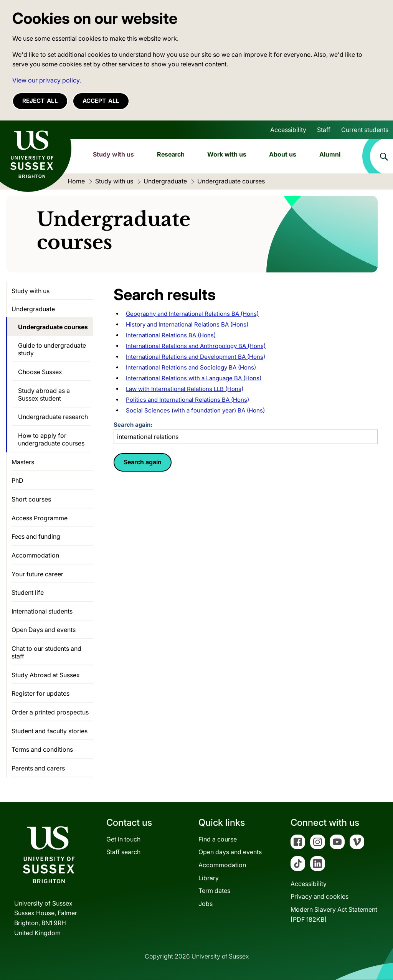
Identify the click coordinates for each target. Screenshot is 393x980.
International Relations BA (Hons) (171, 335)
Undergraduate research (53, 417)
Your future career (37, 574)
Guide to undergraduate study (52, 349)
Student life (28, 592)
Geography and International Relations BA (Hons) (192, 314)
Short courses (31, 499)
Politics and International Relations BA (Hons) (187, 400)
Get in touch (123, 839)
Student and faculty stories (50, 731)
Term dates (214, 891)
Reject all (40, 101)
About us (283, 154)
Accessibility (288, 130)
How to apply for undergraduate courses (51, 439)
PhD (17, 480)
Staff (324, 130)
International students (42, 611)
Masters (23, 462)
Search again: (246, 433)
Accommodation (35, 555)
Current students (365, 130)
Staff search (123, 852)
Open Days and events (44, 630)
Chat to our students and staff (46, 652)
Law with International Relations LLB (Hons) (185, 389)
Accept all (101, 101)
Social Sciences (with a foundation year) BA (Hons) (195, 410)
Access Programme (40, 518)
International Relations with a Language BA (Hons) (194, 378)
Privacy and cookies (320, 896)
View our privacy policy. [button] (47, 80)
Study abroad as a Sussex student (44, 394)
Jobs (206, 904)
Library (209, 878)
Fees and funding (36, 536)
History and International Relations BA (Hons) (187, 324)
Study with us (113, 154)
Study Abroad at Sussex (46, 675)
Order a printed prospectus (50, 712)
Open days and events (230, 852)
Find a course (218, 839)
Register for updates (40, 693)
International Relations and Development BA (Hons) (196, 357)
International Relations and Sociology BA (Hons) (191, 367)
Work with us (227, 154)
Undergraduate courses (53, 327)
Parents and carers (38, 768)
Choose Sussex (40, 372)
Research (171, 154)
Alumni (330, 154)
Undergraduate (33, 309)
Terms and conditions (42, 749)
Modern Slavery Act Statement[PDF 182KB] (334, 914)
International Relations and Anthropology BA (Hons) (196, 346)
